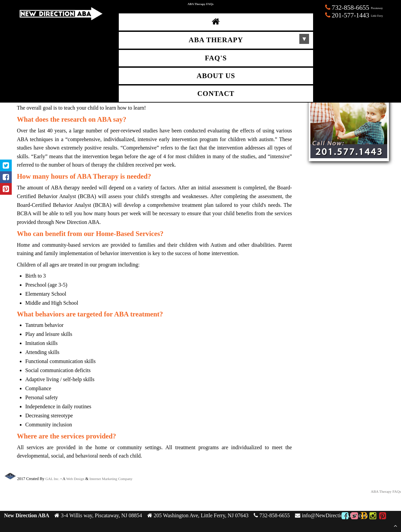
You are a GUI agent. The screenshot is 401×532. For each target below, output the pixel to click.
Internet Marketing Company (111, 479)
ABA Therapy (216, 40)
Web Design (75, 479)
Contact (216, 94)
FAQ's (216, 58)
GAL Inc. (52, 479)
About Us (216, 76)
